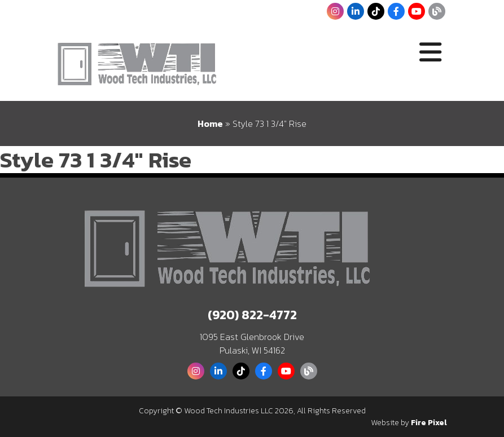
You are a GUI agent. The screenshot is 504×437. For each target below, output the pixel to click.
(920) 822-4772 (252, 315)
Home (210, 123)
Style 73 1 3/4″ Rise (96, 160)
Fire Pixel (429, 423)
